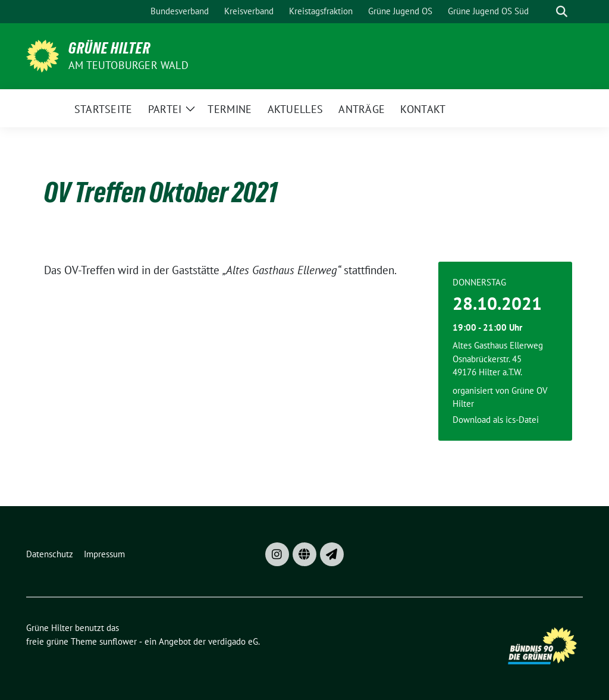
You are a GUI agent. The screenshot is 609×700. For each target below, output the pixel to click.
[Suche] (545, 12)
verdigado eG (233, 641)
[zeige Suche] (562, 12)
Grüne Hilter (109, 48)
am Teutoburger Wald (128, 65)
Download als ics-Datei (496, 420)
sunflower (118, 641)
